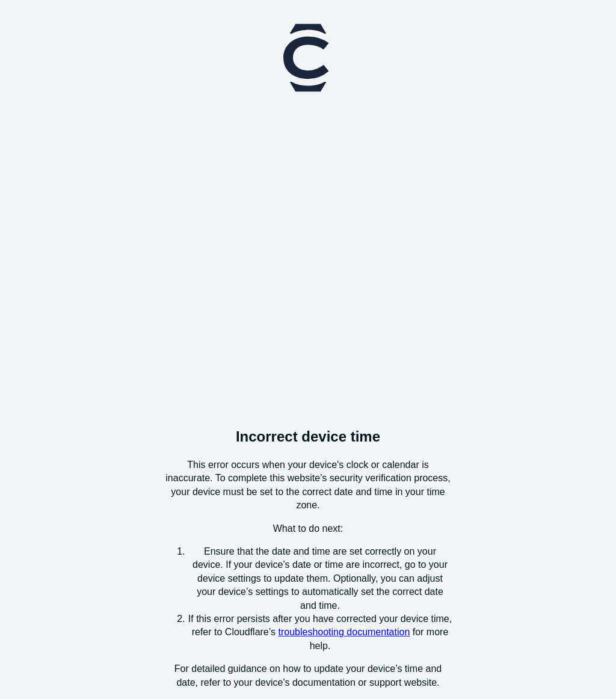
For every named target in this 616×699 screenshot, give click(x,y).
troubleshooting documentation (344, 632)
